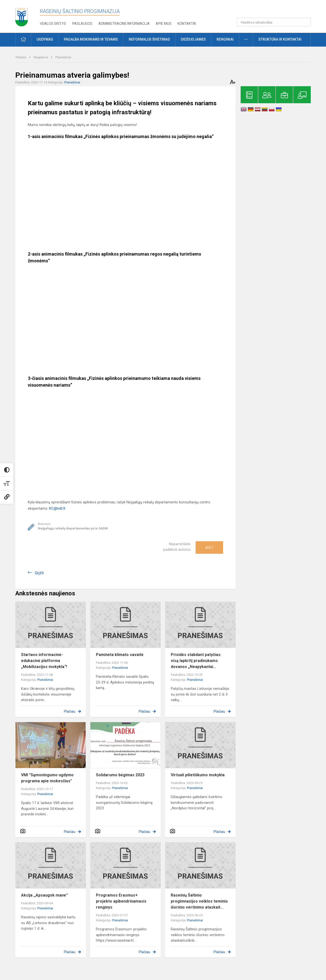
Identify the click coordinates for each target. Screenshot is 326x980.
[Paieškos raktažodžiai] (274, 22)
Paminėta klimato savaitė (120, 655)
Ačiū (209, 548)
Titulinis (21, 57)
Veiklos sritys (53, 24)
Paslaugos (82, 24)
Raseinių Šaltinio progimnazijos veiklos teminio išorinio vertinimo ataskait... (199, 901)
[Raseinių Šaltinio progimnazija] (22, 15)
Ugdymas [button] (45, 39)
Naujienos (41, 57)
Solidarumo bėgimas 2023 (120, 775)
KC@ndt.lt (57, 508)
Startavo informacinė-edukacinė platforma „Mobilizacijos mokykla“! (44, 661)
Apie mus (164, 24)
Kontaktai (187, 24)
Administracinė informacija (124, 24)
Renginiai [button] (225, 39)
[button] (277, 11)
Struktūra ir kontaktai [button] (280, 39)
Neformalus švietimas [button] (149, 39)
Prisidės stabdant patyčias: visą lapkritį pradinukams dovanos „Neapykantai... (196, 661)
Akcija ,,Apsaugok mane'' (45, 895)
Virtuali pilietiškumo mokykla (198, 775)
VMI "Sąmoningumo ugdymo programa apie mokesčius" (47, 778)
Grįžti (39, 573)
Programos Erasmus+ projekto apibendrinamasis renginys (121, 901)
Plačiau (70, 711)
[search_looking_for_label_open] (305, 22)
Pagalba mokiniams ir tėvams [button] (91, 39)
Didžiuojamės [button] (193, 39)
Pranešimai (63, 57)
